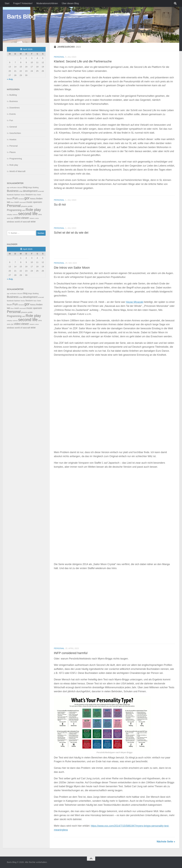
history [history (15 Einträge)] (33, 199)
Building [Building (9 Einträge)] (36, 188)
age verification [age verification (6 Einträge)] (12, 188)
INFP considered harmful (71, 653)
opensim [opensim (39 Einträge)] (38, 202)
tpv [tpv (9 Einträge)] (12, 218)
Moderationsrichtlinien (47, 3)
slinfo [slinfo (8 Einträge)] (9, 218)
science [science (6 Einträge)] (15, 215)
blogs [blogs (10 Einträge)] (30, 188)
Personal (59, 57)
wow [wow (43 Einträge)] (33, 222)
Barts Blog (21, 17)
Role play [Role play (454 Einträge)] (33, 210)
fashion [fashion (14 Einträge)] (17, 195)
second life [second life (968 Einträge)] (28, 214)
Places (13, 152)
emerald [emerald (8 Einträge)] (41, 191)
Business (14, 101)
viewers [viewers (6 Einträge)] (32, 218)
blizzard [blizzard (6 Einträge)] (20, 188)
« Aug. (10, 79)
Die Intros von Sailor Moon (72, 268)
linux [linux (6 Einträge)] (12, 202)
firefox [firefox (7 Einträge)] (23, 195)
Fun (11, 120)
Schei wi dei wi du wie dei (71, 233)
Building (13, 95)
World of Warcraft (17, 171)
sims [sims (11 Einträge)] (40, 215)
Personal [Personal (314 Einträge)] (14, 206)
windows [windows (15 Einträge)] (11, 222)
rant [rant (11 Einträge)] (24, 210)
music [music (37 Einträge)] (29, 202)
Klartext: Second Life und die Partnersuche (83, 61)
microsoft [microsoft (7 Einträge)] (23, 202)
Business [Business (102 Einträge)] (13, 191)
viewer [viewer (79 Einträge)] (25, 218)
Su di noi (60, 204)
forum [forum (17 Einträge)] (9, 199)
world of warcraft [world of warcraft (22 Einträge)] (22, 222)
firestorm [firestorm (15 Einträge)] (29, 195)
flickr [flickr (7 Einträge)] (35, 195)
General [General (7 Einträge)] (21, 199)
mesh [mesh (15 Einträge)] (17, 202)
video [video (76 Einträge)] (17, 218)
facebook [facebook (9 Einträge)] (10, 195)
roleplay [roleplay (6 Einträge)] (9, 215)
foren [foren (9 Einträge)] (39, 195)
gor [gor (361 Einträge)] (27, 198)
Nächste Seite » (166, 842)
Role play (14, 165)
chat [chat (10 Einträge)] (21, 191)
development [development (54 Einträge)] (30, 191)
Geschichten (15, 133)
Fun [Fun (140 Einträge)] (15, 198)
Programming (16, 159)
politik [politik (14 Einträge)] (30, 206)
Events (13, 114)
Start (7, 3)
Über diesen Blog (70, 3)
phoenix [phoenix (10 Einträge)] (24, 206)
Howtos (13, 139)
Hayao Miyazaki (135, 302)
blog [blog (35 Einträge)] (25, 187)
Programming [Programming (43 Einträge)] (14, 210)
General (13, 127)
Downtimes (15, 108)
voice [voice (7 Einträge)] (37, 218)
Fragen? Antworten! (23, 3)
